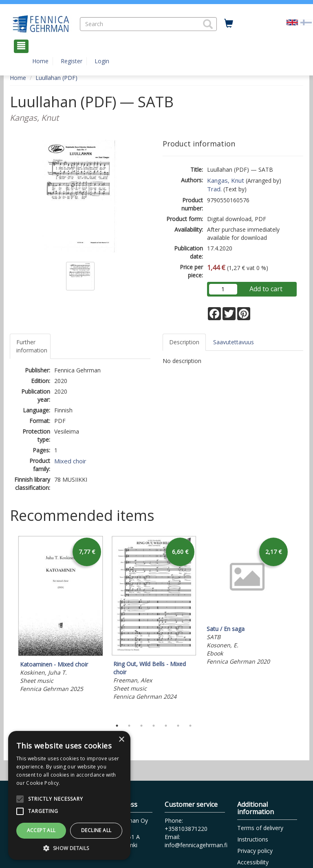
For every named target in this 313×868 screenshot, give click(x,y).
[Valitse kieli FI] (306, 22)
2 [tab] (129, 726)
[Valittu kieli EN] (292, 22)
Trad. (214, 189)
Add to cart (266, 289)
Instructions (253, 839)
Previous (8, 626)
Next (299, 626)
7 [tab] (190, 726)
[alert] (69, 795)
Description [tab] (184, 342)
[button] (208, 24)
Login (102, 61)
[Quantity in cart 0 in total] (229, 24)
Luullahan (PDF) (56, 78)
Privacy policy (255, 851)
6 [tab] (178, 726)
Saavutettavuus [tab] (234, 342)
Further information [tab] (32, 346)
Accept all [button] (41, 830)
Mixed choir (70, 461)
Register (72, 61)
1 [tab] (117, 726)
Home (40, 61)
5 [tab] (166, 726)
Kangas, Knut (226, 180)
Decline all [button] (96, 830)
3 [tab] (141, 726)
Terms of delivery (260, 828)
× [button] (121, 740)
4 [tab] (154, 726)
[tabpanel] (61, 615)
